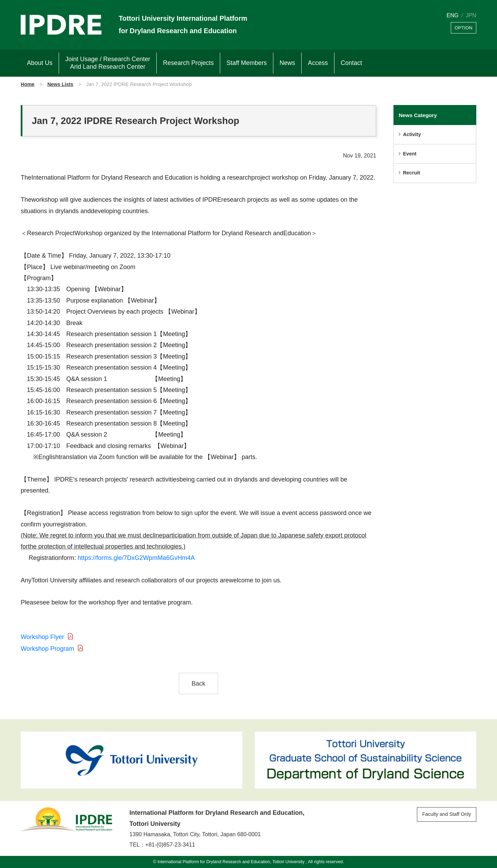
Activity (412, 134)
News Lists (60, 84)
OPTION (464, 28)
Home (28, 84)
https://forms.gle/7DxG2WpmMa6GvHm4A (136, 558)
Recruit (411, 173)
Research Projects (188, 63)
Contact (351, 63)
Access (318, 63)
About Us (40, 63)
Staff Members (247, 63)
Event (410, 154)
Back (198, 684)
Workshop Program (47, 649)
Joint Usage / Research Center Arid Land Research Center (108, 63)
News (287, 63)
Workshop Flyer (42, 637)
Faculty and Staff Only (446, 814)
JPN (471, 15)
